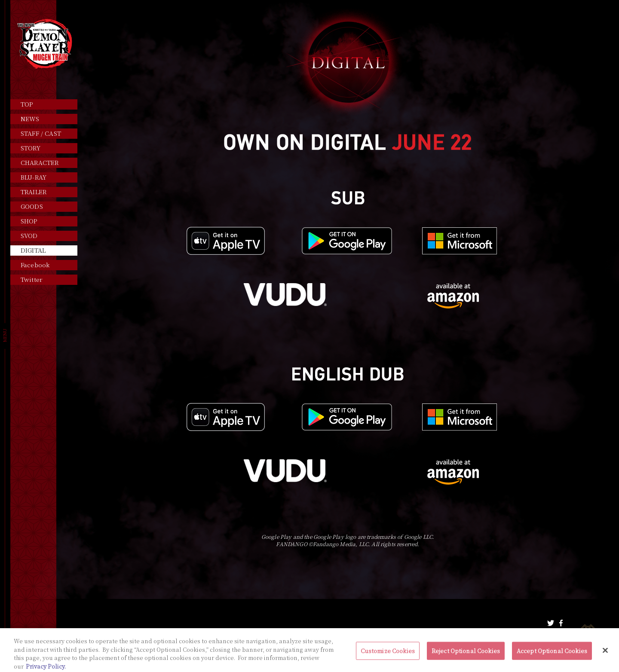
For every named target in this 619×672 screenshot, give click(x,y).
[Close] (605, 654)
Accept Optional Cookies (552, 654)
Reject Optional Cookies (466, 654)
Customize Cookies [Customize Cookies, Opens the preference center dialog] (388, 654)
